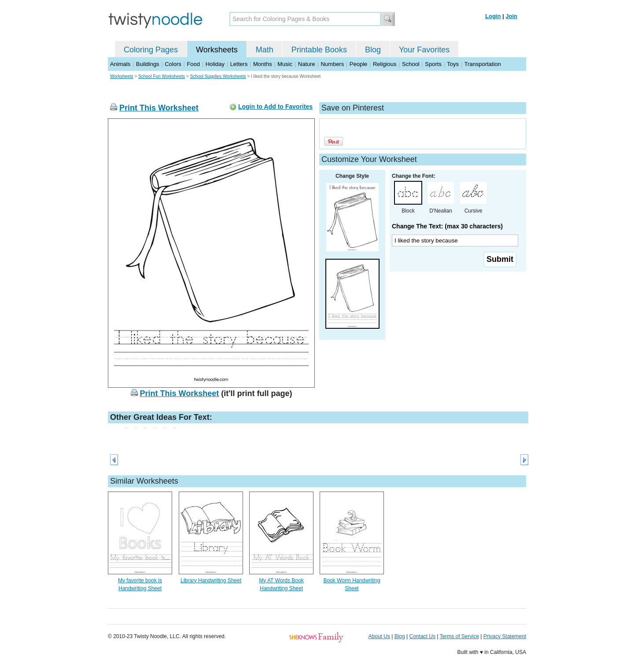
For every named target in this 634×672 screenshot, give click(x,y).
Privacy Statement (505, 636)
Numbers (332, 64)
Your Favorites (424, 50)
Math (265, 50)
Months (263, 64)
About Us (379, 636)
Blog (373, 50)
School (411, 64)
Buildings (148, 64)
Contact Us (422, 636)
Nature (307, 64)
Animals (120, 64)
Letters (239, 64)
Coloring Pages (151, 50)
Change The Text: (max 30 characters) (447, 226)
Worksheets (217, 50)
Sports (433, 64)
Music (285, 64)
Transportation (482, 64)
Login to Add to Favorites (275, 106)
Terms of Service (459, 636)
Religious (385, 64)
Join (511, 16)
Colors (173, 64)
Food (193, 64)
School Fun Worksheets (162, 76)
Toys (453, 64)
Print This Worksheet (159, 108)
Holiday (215, 64)
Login (493, 16)
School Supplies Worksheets (218, 76)
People (358, 64)
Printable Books (319, 50)
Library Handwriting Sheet (211, 580)
